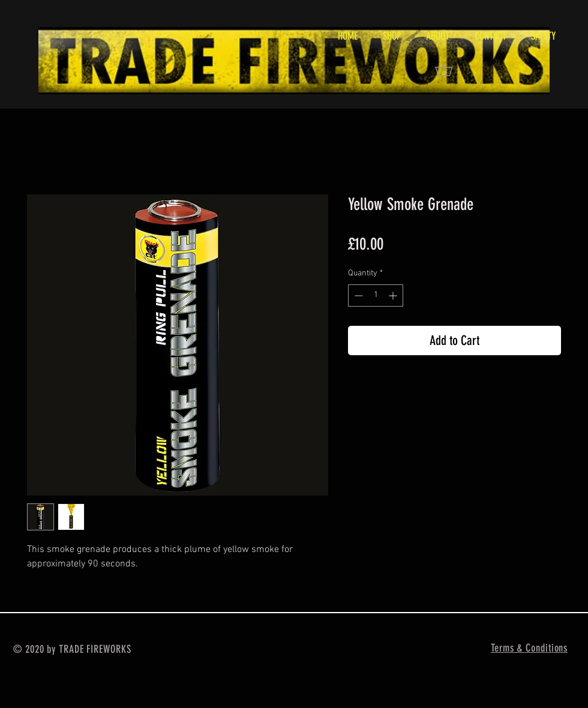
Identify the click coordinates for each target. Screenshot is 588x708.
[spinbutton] (376, 295)
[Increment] (394, 295)
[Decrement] (357, 295)
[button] (451, 69)
